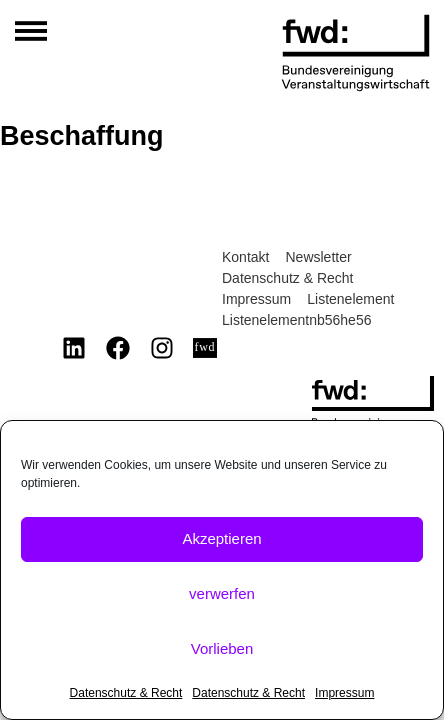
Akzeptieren (221, 538)
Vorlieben (222, 648)
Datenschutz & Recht (126, 693)
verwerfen (222, 593)
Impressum (344, 693)
